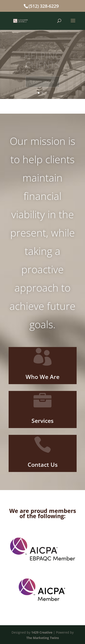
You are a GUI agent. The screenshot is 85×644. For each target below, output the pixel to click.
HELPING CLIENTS (42, 61)
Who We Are (42, 377)
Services (42, 421)
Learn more (42, 82)
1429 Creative (42, 632)
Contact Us (43, 464)
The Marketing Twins (43, 638)
